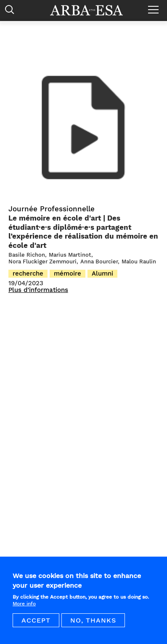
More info (24, 607)
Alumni (102, 273)
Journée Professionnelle (52, 209)
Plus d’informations (38, 290)
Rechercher (12, 12)
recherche (28, 273)
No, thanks (93, 624)
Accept (36, 624)
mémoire (68, 273)
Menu (155, 6)
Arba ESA (92, 10)
